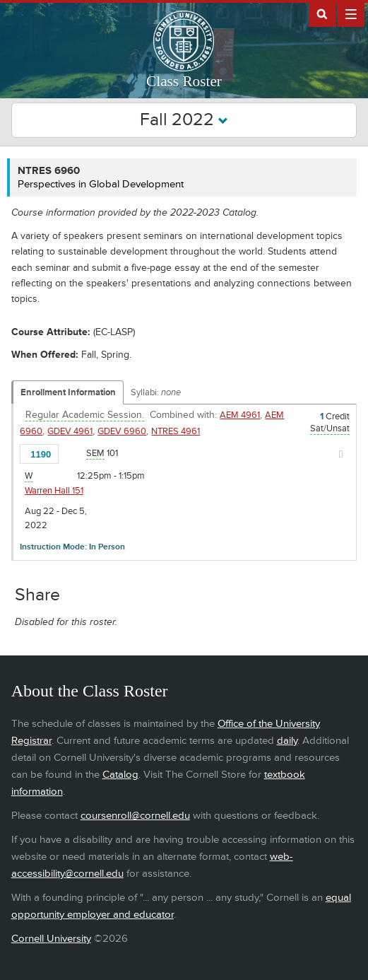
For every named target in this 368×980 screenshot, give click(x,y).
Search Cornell (322, 13)
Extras (351, 13)
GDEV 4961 (70, 431)
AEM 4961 (240, 415)
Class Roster (184, 81)
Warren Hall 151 (54, 491)
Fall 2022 (184, 120)
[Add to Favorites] (73, 453)
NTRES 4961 (176, 431)
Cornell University (51, 939)
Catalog (120, 775)
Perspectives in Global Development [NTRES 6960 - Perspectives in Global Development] (101, 184)
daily (287, 741)
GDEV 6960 (122, 431)
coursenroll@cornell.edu (135, 816)
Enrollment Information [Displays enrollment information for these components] (68, 392)
